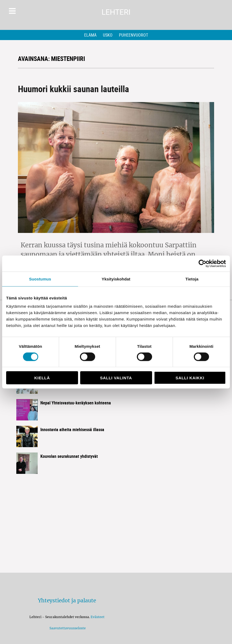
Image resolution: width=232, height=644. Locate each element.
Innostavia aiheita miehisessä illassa (72, 430)
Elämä (90, 35)
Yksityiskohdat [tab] (116, 279)
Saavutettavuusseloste (67, 628)
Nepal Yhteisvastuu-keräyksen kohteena (76, 403)
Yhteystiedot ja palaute (67, 600)
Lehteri (116, 12)
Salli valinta (116, 378)
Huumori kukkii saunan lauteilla (74, 89)
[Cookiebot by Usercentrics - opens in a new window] (202, 263)
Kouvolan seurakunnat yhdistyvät (69, 456)
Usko (108, 35)
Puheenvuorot (134, 35)
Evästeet (98, 617)
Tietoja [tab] (192, 279)
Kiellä (42, 378)
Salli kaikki (190, 378)
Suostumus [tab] (40, 279)
